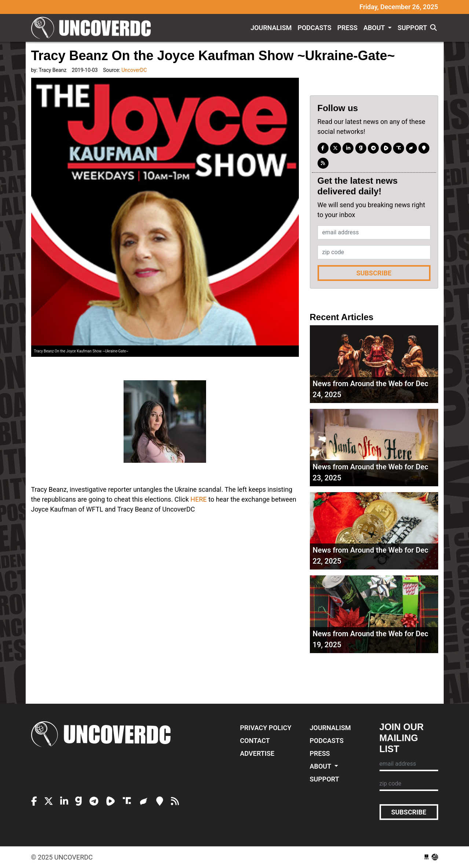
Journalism (271, 28)
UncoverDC (94, 28)
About (375, 28)
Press (347, 28)
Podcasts (314, 28)
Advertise (257, 753)
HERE (198, 499)
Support (412, 28)
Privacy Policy (266, 728)
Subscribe (374, 273)
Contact (255, 741)
